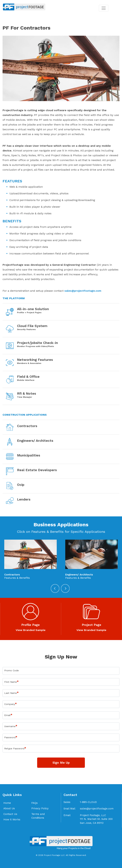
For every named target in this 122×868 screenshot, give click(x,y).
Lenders (24, 499)
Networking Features (35, 360)
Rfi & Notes (26, 393)
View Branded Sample (31, 630)
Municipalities (29, 455)
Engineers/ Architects (35, 441)
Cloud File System (32, 326)
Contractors (27, 426)
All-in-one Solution (33, 309)
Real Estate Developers (37, 470)
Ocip (21, 485)
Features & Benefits (17, 578)
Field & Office (28, 377)
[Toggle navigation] (104, 8)
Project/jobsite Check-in (37, 343)
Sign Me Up (61, 763)
